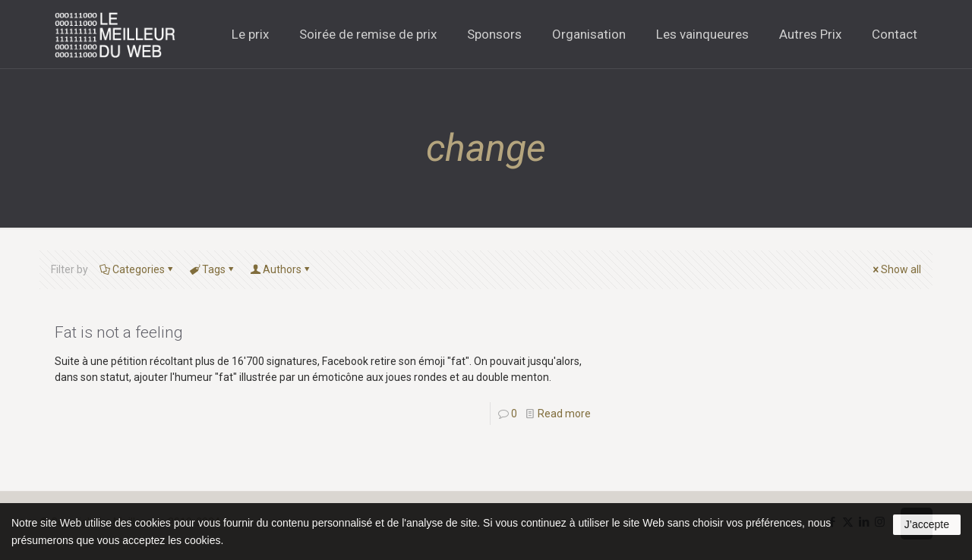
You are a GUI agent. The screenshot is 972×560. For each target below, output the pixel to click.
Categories (137, 269)
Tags (213, 269)
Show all (896, 269)
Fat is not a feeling (119, 332)
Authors (281, 269)
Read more (564, 414)
